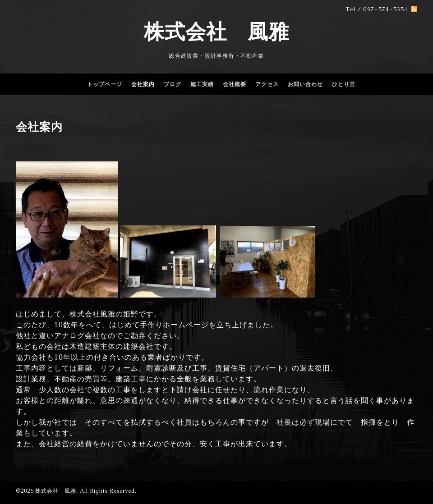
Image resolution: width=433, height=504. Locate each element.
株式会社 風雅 (216, 32)
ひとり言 (344, 84)
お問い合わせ (305, 84)
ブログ (173, 84)
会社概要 (235, 84)
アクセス (267, 84)
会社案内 (143, 84)
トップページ (105, 84)
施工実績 (202, 84)
